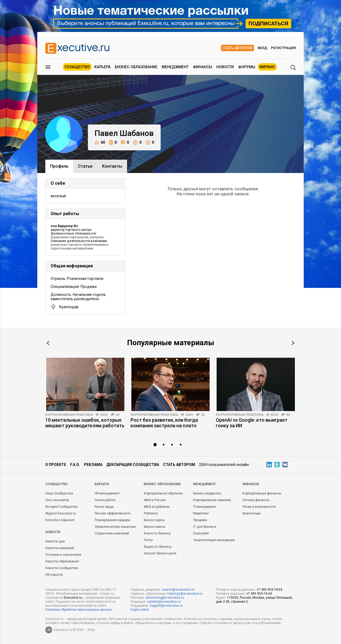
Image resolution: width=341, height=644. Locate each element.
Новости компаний (60, 548)
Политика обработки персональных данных (78, 610)
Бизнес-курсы (154, 520)
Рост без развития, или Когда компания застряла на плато (164, 423)
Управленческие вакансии (115, 527)
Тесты (148, 540)
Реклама (93, 465)
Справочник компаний (112, 533)
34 (203, 415)
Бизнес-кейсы (155, 527)
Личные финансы (256, 500)
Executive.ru (73, 598)
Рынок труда (104, 507)
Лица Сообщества (59, 493)
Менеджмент (175, 67)
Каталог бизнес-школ (160, 553)
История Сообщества (62, 507)
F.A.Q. (75, 465)
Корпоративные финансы (262, 493)
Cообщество (56, 484)
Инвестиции (252, 513)
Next (293, 343)
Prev (48, 343)
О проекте (56, 465)
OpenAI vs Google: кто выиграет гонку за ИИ (252, 423)
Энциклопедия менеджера (214, 540)
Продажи (200, 520)
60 (100, 142)
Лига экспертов (57, 500)
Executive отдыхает (60, 520)
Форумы (247, 67)
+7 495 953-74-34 (269, 590)
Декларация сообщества (133, 465)
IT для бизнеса (205, 527)
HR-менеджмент (107, 493)
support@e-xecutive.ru (166, 606)
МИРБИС (267, 67)
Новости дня (55, 541)
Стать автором (238, 48)
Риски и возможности (259, 507)
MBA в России (155, 500)
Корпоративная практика (69, 415)
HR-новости (54, 575)
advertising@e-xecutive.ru (165, 598)
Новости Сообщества (62, 568)
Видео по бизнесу (158, 547)
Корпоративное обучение (163, 493)
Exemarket (201, 533)
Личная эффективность (113, 513)
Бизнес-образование (136, 67)
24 (117, 415)
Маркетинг (201, 513)
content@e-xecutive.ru (164, 602)
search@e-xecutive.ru (178, 590)
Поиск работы (105, 500)
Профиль (59, 166)
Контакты (112, 166)
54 (288, 415)
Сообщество (77, 67)
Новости (225, 67)
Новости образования (62, 561)
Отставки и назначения (63, 555)
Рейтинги (151, 513)
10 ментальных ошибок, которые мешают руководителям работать (85, 423)
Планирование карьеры (112, 520)
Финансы (202, 67)
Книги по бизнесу (157, 533)
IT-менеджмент (205, 507)
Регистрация (283, 48)
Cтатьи (85, 166)
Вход (262, 48)
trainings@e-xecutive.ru (185, 594)
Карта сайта (140, 610)
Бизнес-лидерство (207, 493)
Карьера (102, 67)
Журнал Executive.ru (61, 513)
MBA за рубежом (157, 507)
